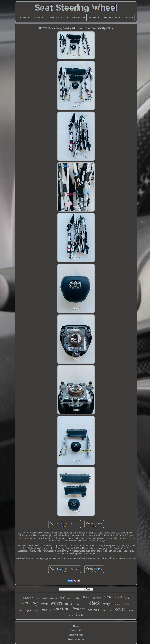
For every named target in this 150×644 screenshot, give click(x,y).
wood (118, 597)
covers (94, 609)
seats (69, 598)
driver (127, 604)
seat (108, 596)
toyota (37, 611)
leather (79, 609)
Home (76, 626)
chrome (97, 598)
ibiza (130, 610)
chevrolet (28, 598)
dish (45, 598)
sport (38, 598)
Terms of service (76, 639)
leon (127, 598)
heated (71, 615)
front (30, 610)
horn (77, 604)
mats (68, 604)
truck (44, 604)
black (94, 603)
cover (120, 609)
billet (22, 611)
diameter (54, 598)
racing (116, 604)
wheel (56, 603)
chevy (106, 604)
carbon (62, 609)
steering (30, 603)
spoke (84, 605)
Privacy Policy (76, 635)
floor (86, 597)
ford (104, 610)
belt (111, 610)
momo (47, 609)
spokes (77, 598)
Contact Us (76, 630)
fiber (80, 614)
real (62, 598)
